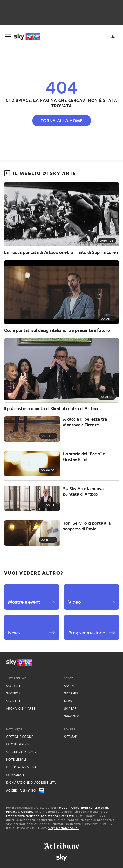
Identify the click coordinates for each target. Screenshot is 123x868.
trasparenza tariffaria (23, 816)
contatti (68, 816)
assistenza (50, 816)
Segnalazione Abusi (64, 828)
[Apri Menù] (8, 37)
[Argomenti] (113, 37)
